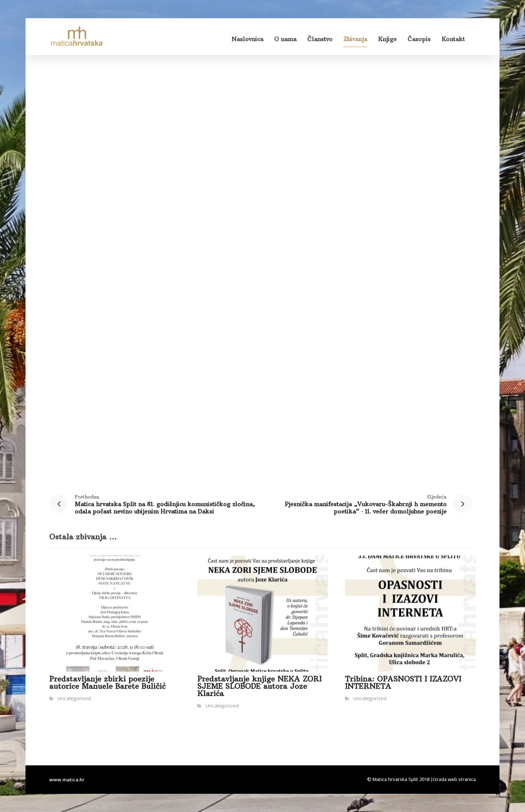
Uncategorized (74, 698)
